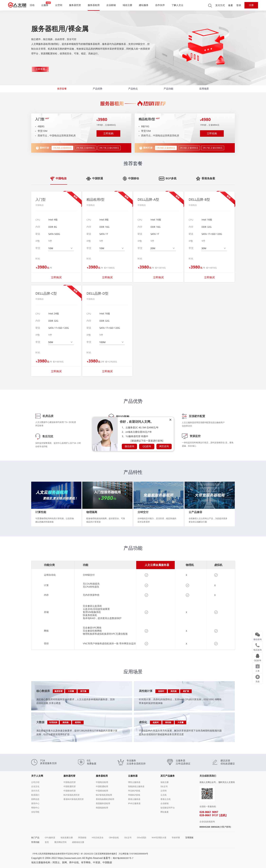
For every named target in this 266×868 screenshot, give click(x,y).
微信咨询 (129, 446)
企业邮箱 (111, 5)
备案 (231, 5)
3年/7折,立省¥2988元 (109, 147)
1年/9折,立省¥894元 (62, 147)
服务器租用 (94, 5)
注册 (251, 5)
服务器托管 (75, 5)
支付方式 (220, 5)
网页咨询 (164, 446)
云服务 (45, 5)
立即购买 (56, 277)
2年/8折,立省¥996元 (85, 147)
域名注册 (127, 5)
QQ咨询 (147, 446)
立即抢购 (108, 133)
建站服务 (144, 5)
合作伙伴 (160, 5)
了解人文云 (177, 5)
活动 (32, 5)
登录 (239, 5)
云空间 (59, 5)
